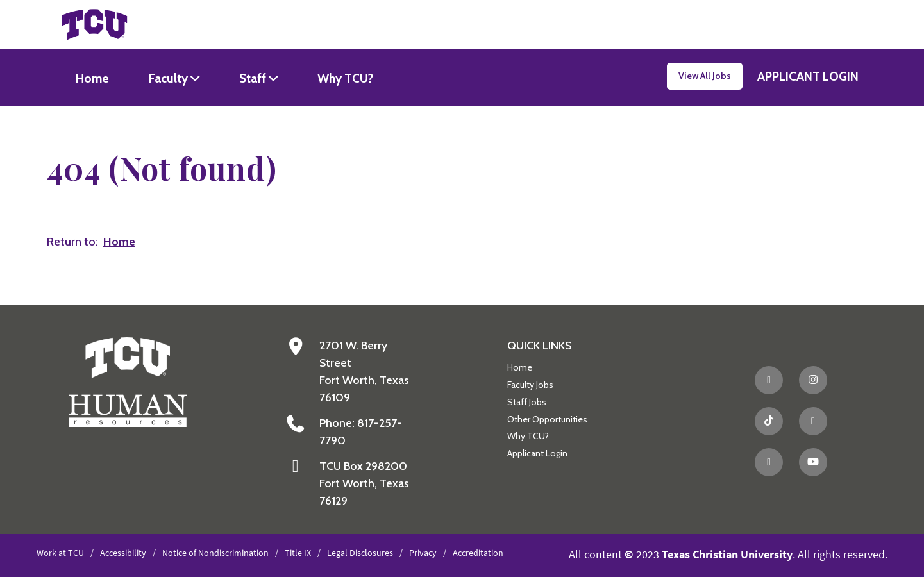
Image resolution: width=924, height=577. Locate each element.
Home (92, 78)
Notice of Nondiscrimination (215, 553)
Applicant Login (537, 453)
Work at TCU (60, 553)
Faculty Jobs (530, 385)
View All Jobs (705, 76)
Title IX (298, 553)
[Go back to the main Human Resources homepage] (128, 381)
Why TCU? (345, 78)
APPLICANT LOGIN (808, 76)
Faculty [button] (170, 78)
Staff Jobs (527, 402)
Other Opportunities (547, 419)
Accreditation (478, 553)
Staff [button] (254, 78)
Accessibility (123, 553)
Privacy (423, 553)
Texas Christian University (727, 554)
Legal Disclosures (360, 553)
